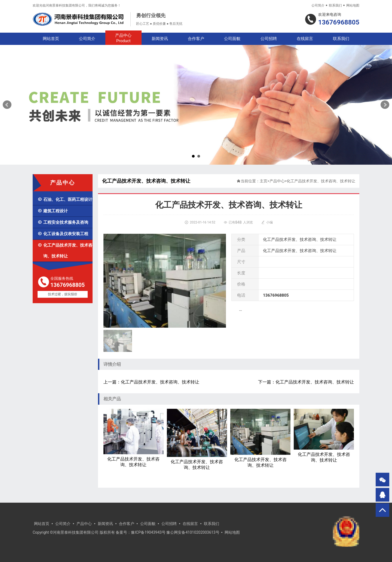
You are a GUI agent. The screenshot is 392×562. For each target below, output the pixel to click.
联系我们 (335, 5)
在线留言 (305, 39)
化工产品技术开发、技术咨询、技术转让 (65, 251)
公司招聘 (269, 39)
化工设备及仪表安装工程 (63, 234)
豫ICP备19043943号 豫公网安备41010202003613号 (175, 532)
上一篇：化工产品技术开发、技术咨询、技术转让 (151, 382)
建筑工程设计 (53, 211)
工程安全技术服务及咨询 (63, 222)
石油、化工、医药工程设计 (65, 199)
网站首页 (51, 39)
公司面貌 (232, 39)
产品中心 (123, 38)
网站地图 (353, 5)
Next (385, 105)
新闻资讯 (160, 39)
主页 (264, 181)
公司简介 (318, 5)
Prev (7, 105)
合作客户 (196, 39)
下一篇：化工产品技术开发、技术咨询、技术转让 (306, 382)
